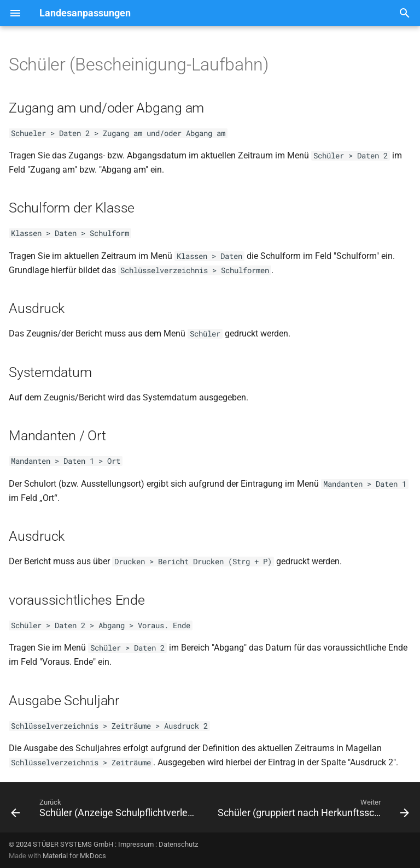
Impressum (136, 844)
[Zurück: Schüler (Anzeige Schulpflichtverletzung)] (104, 811)
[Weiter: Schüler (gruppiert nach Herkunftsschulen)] (312, 811)
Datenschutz (178, 844)
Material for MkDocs (74, 856)
